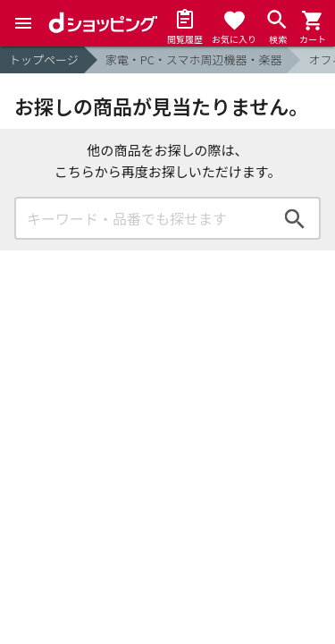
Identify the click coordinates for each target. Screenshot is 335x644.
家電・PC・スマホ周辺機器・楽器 (194, 59)
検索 (295, 218)
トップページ (44, 59)
